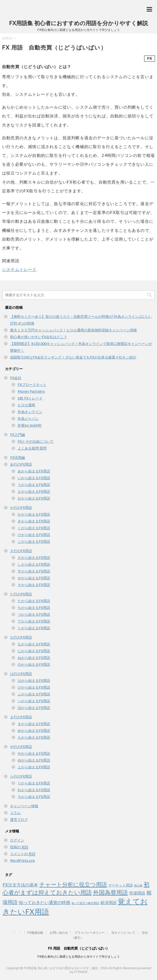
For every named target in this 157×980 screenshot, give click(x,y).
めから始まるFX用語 (34, 731)
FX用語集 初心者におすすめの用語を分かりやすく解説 (78, 23)
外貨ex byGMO (30, 425)
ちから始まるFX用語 (34, 608)
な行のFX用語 (21, 637)
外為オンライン (30, 412)
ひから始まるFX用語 (34, 687)
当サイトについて (123, 933)
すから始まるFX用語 (34, 571)
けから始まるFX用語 (34, 535)
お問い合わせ (59, 933)
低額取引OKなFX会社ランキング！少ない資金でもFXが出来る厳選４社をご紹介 (73, 357)
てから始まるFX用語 (34, 621)
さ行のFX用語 (21, 551)
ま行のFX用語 (21, 717)
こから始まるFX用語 (34, 542)
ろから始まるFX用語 (34, 797)
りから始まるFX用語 (34, 783)
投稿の (19, 847)
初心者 (138, 885)
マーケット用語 (121, 885)
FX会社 (16, 378)
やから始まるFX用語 (34, 753)
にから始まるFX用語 (34, 651)
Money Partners (31, 391)
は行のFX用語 (21, 674)
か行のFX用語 (21, 508)
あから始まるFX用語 (34, 471)
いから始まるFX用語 (34, 478)
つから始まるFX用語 (34, 614)
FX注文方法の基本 (20, 885)
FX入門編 (17, 435)
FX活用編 (17, 458)
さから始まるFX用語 (34, 558)
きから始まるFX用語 (34, 521)
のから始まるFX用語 (34, 664)
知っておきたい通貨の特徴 (45, 902)
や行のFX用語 (21, 747)
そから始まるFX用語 (34, 585)
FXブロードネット (32, 385)
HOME (7, 38)
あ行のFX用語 (21, 464)
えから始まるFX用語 (34, 492)
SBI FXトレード (30, 398)
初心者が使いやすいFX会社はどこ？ (39, 337)
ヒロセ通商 (26, 405)
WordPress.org (22, 861)
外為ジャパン (28, 419)
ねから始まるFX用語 (34, 658)
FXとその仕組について (36, 441)
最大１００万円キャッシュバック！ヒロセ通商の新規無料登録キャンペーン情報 (73, 330)
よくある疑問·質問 (32, 448)
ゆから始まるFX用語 (34, 760)
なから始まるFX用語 (34, 644)
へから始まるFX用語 (34, 701)
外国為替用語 (110, 892)
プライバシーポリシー (90, 933)
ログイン (17, 840)
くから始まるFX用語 (34, 528)
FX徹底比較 (35, 933)
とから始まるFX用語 (34, 628)
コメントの (23, 854)
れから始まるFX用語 (34, 790)
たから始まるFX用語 (34, 601)
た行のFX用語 (21, 594)
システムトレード (19, 270)
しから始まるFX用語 (34, 564)
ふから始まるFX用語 (34, 694)
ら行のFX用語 (21, 776)
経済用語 (108, 903)
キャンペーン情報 (24, 806)
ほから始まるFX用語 (34, 708)
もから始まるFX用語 (34, 737)
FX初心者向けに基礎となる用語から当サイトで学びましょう (79, 956)
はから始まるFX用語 (34, 681)
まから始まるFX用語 (34, 724)
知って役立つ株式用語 (85, 903)
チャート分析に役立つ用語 (73, 884)
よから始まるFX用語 (34, 767)
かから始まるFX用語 (34, 514)
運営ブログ (19, 820)
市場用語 (137, 893)
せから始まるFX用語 (34, 578)
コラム (15, 813)
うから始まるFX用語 (34, 485)
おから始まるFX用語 (34, 498)
